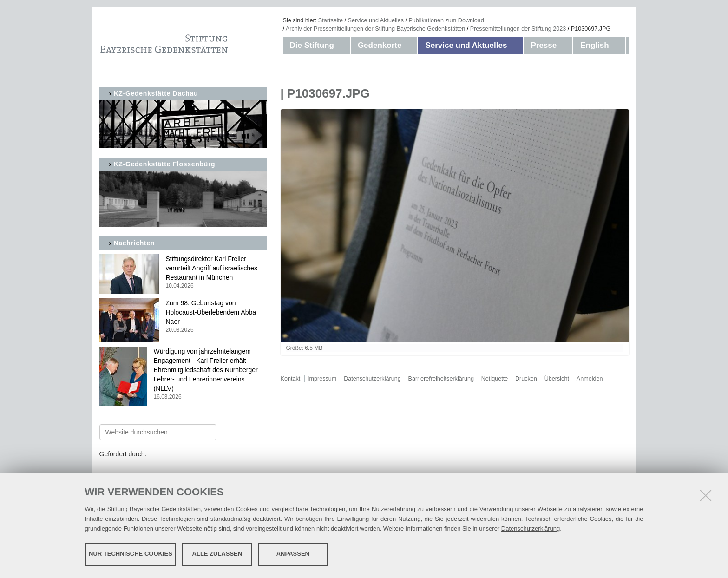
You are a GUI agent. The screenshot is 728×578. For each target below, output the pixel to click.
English (594, 45)
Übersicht (557, 379)
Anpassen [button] (293, 554)
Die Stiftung (312, 45)
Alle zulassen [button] (217, 554)
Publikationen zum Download (446, 20)
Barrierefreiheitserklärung (441, 379)
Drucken (526, 379)
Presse (544, 45)
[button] (343, 46)
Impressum (322, 379)
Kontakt (291, 379)
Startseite (331, 20)
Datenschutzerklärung (531, 528)
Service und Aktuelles (376, 20)
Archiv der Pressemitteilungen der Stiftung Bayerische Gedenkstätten (375, 29)
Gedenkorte (380, 45)
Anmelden (590, 379)
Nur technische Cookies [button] (131, 554)
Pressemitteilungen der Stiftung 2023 (518, 29)
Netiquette (495, 379)
